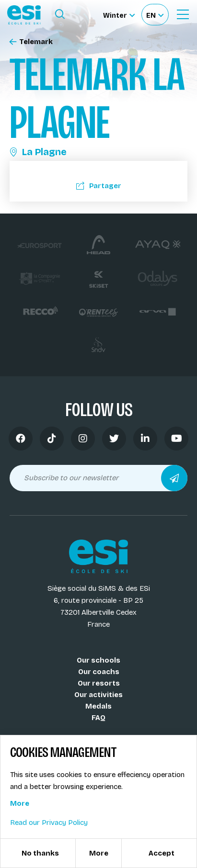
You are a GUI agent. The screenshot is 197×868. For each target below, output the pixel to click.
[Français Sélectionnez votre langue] (155, 15)
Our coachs (99, 672)
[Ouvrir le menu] (183, 14)
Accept (162, 853)
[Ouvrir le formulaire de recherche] (60, 14)
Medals (98, 706)
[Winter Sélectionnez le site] (119, 15)
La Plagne (38, 152)
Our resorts (99, 683)
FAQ (98, 718)
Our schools (98, 660)
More (20, 803)
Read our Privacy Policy (49, 823)
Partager (99, 186)
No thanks (40, 853)
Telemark (31, 42)
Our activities (98, 695)
